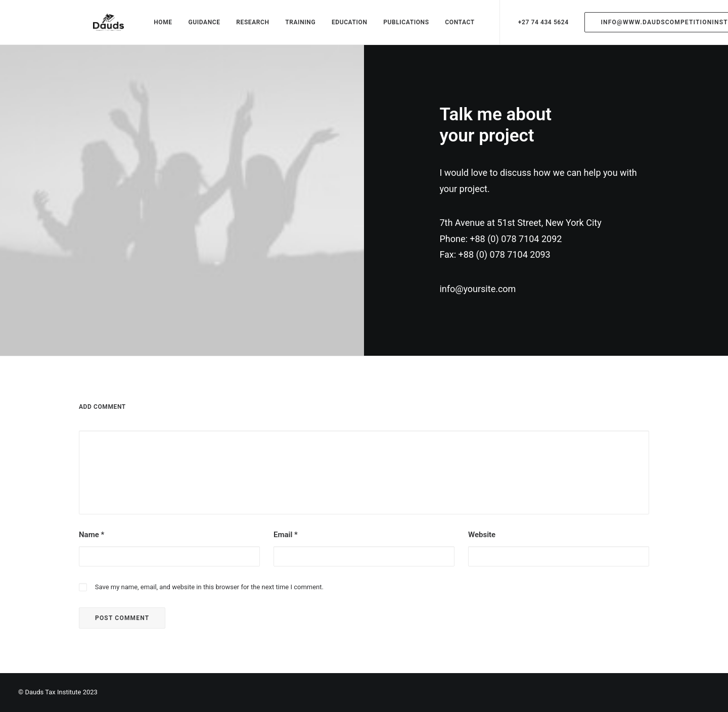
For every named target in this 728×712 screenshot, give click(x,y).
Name (92, 543)
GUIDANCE (197, 26)
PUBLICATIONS (399, 26)
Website (482, 543)
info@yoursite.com (477, 297)
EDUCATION (343, 26)
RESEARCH (245, 26)
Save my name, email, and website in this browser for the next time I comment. (209, 595)
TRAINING (293, 26)
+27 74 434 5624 (536, 26)
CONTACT (452, 26)
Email (286, 543)
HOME (156, 26)
